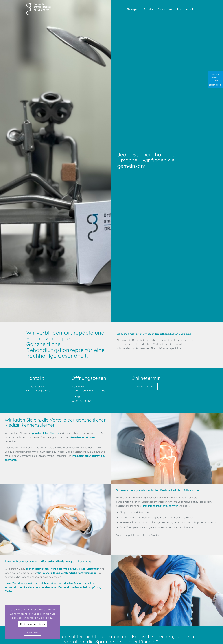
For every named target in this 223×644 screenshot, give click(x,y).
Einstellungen (33, 632)
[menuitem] (133, 9)
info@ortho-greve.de (38, 390)
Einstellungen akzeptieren (33, 624)
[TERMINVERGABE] (145, 387)
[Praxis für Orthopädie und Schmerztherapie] (39, 9)
